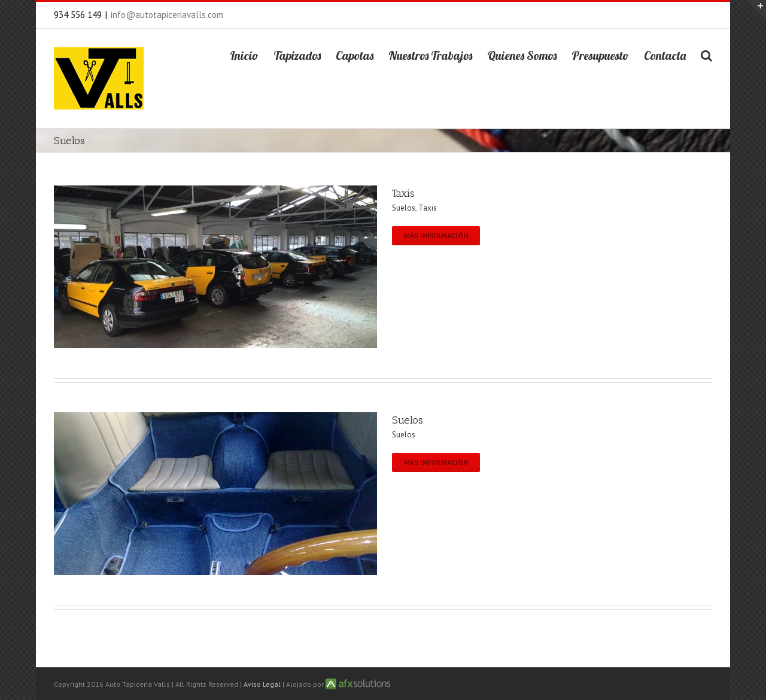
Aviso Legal (262, 684)
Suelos (404, 208)
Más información (436, 235)
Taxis (403, 193)
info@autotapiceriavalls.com (167, 15)
